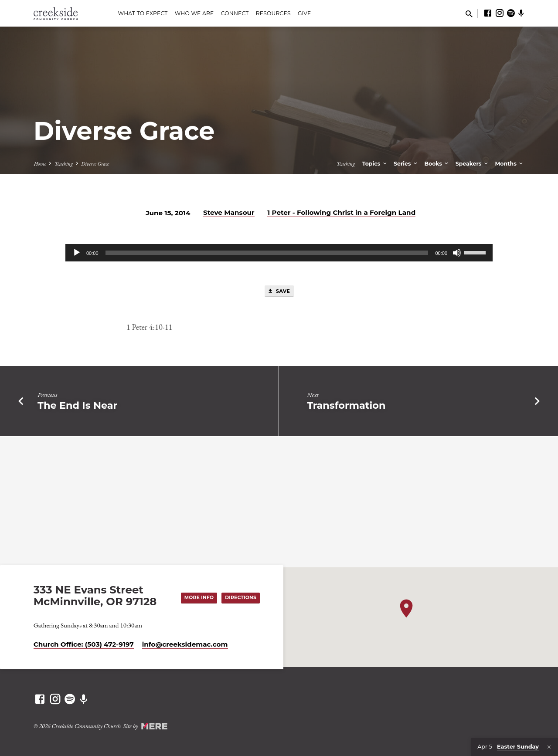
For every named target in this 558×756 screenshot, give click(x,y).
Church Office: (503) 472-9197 (84, 644)
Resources (273, 13)
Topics (375, 164)
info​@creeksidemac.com (185, 644)
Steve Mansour (229, 212)
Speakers (472, 164)
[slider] (267, 253)
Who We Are (194, 13)
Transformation (346, 406)
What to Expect (143, 13)
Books (437, 164)
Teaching (64, 164)
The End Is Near (77, 406)
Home (40, 164)
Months (509, 164)
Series (406, 164)
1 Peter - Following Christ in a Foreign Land (341, 212)
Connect (235, 13)
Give (305, 13)
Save (279, 292)
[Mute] (457, 253)
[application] (279, 253)
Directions (239, 597)
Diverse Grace (95, 164)
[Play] (77, 253)
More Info (196, 597)
